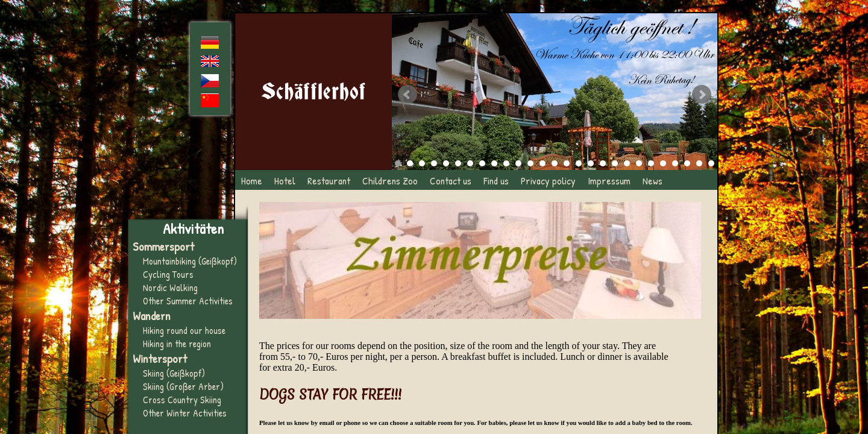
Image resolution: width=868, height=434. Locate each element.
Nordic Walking (170, 288)
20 (627, 163)
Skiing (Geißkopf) (174, 373)
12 (530, 163)
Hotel (285, 181)
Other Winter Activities (185, 413)
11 (518, 163)
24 (675, 163)
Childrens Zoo (390, 181)
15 (567, 163)
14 (555, 163)
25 (687, 163)
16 (579, 163)
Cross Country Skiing (182, 400)
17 (591, 163)
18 (603, 163)
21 (639, 163)
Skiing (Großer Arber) (183, 386)
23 (663, 163)
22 (651, 163)
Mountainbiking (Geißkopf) (190, 261)
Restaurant (329, 181)
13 (542, 163)
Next (702, 95)
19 (615, 163)
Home (252, 181)
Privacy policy (548, 181)
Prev (407, 95)
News (653, 181)
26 (699, 163)
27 (711, 163)
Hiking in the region (177, 344)
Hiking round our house (184, 330)
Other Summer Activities (188, 301)
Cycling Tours (168, 274)
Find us (496, 181)
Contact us (451, 181)
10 (506, 163)
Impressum (609, 181)
